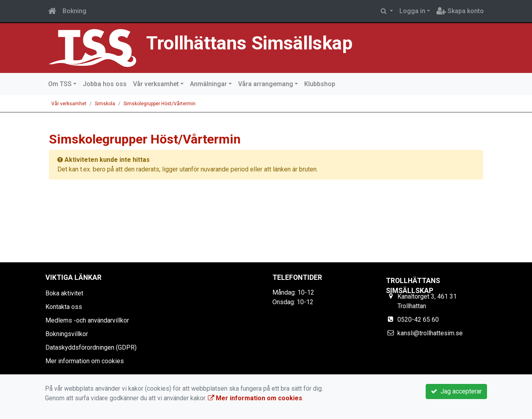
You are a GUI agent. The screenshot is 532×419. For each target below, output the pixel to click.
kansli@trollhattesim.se (430, 333)
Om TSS (60, 84)
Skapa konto (460, 11)
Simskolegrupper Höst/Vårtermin (159, 104)
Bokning (74, 11)
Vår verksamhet (156, 84)
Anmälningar (208, 84)
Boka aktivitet (64, 293)
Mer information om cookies (85, 361)
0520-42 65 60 (418, 320)
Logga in (412, 11)
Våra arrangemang (266, 84)
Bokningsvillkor (67, 334)
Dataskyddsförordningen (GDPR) (91, 347)
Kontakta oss (64, 307)
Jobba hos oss (105, 84)
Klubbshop (320, 84)
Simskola (105, 104)
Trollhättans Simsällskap (249, 43)
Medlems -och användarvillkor (87, 320)
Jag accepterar (456, 391)
